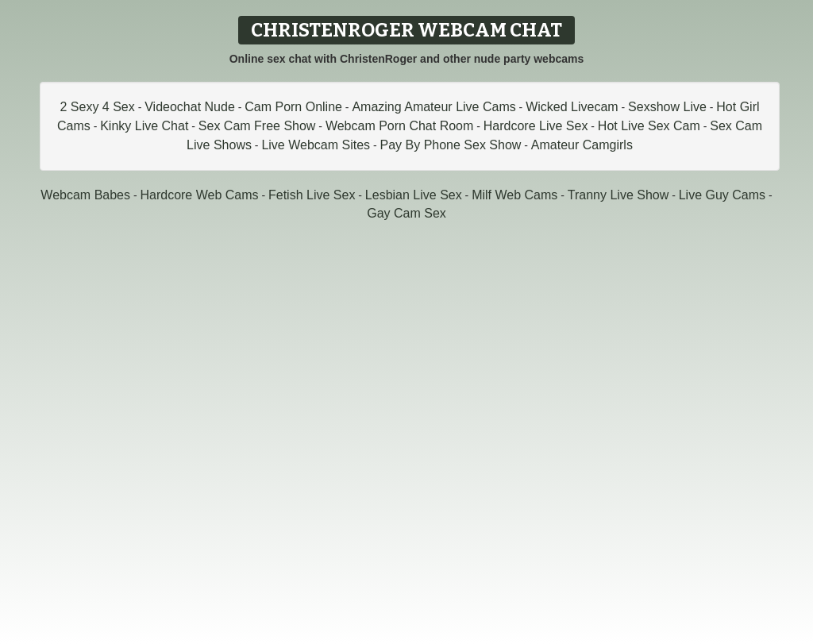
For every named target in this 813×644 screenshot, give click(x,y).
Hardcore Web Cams (199, 195)
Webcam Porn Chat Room (399, 126)
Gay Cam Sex (406, 213)
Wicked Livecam (572, 107)
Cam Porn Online (293, 107)
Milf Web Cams (514, 195)
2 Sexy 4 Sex (97, 107)
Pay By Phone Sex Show (451, 145)
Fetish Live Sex (312, 195)
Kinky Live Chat (144, 126)
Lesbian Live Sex (414, 195)
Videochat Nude (190, 107)
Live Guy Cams (722, 195)
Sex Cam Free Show (257, 126)
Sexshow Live (667, 107)
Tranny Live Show (618, 195)
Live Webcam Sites (316, 145)
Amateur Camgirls (582, 145)
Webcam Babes (85, 195)
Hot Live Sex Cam (649, 126)
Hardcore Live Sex (536, 126)
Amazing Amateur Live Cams (433, 107)
